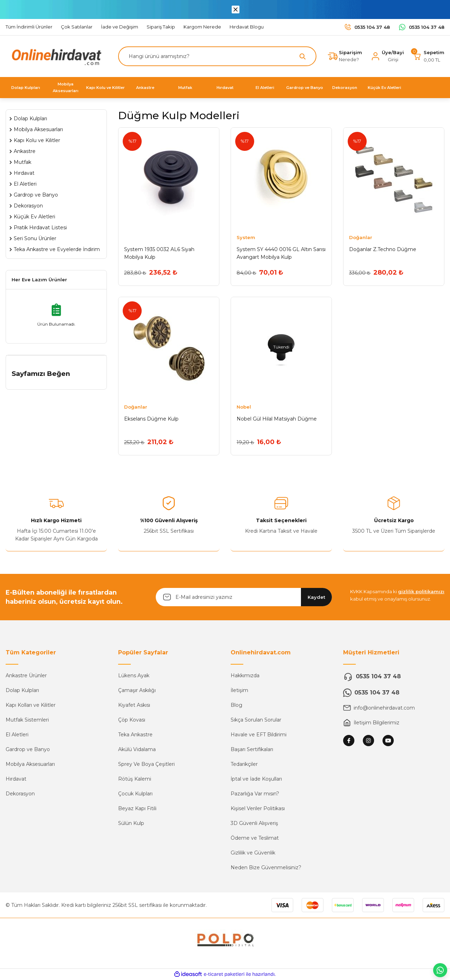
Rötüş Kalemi (135, 780)
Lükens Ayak (134, 677)
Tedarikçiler (244, 765)
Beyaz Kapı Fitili (137, 809)
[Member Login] (387, 56)
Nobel (244, 407)
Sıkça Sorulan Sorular (256, 721)
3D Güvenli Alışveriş (254, 824)
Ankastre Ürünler (26, 677)
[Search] (217, 56)
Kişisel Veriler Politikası (258, 809)
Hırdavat (16, 780)
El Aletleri (17, 736)
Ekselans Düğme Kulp (151, 419)
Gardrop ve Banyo (28, 750)
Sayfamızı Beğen (41, 374)
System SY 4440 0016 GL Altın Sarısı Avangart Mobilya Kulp (281, 253)
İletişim (239, 691)
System (246, 237)
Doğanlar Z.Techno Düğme (383, 249)
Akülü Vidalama (137, 750)
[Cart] (428, 56)
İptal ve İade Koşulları (256, 780)
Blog (236, 706)
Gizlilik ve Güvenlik (253, 854)
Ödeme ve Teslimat (255, 839)
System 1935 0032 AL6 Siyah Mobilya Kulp (159, 253)
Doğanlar (361, 237)
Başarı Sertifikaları (252, 750)
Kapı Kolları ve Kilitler (31, 706)
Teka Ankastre (135, 736)
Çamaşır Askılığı (137, 691)
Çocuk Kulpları (135, 795)
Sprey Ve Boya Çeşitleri (146, 765)
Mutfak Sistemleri (27, 721)
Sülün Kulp (131, 824)
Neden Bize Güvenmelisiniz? (266, 869)
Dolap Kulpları (22, 691)
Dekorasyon (20, 795)
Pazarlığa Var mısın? (255, 795)
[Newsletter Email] (244, 598)
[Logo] (55, 56)
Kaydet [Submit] (316, 598)
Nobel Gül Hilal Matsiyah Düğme (277, 419)
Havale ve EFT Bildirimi (259, 736)
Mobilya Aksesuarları (30, 765)
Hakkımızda (245, 677)
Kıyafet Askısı (134, 706)
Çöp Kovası (132, 721)
